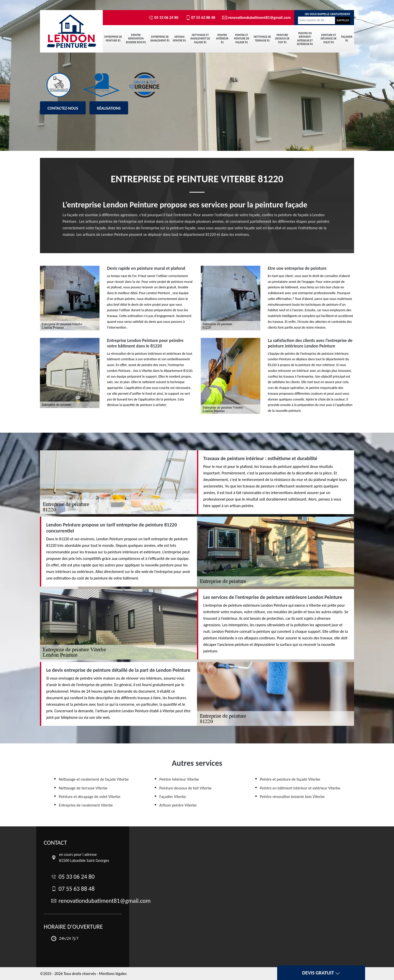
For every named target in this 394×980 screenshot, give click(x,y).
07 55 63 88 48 (200, 18)
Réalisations (109, 108)
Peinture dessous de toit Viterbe (185, 788)
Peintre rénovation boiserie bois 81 (136, 39)
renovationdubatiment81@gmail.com (254, 18)
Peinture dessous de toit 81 (282, 39)
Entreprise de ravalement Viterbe (86, 805)
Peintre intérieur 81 (222, 39)
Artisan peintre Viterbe (178, 805)
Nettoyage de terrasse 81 (262, 39)
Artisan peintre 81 (179, 39)
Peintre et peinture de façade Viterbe (290, 779)
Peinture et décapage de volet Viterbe (90, 797)
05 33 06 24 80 (163, 18)
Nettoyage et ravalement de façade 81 (200, 39)
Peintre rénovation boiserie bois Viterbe (292, 797)
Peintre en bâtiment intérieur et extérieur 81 (305, 39)
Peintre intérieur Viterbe (179, 779)
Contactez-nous (63, 108)
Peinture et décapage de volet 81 (329, 39)
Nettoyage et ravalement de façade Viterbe (94, 779)
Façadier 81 (347, 39)
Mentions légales (113, 974)
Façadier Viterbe (173, 797)
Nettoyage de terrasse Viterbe (83, 788)
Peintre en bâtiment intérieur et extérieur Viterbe (300, 788)
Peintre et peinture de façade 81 (241, 39)
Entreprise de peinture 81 (113, 39)
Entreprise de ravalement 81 (160, 39)
